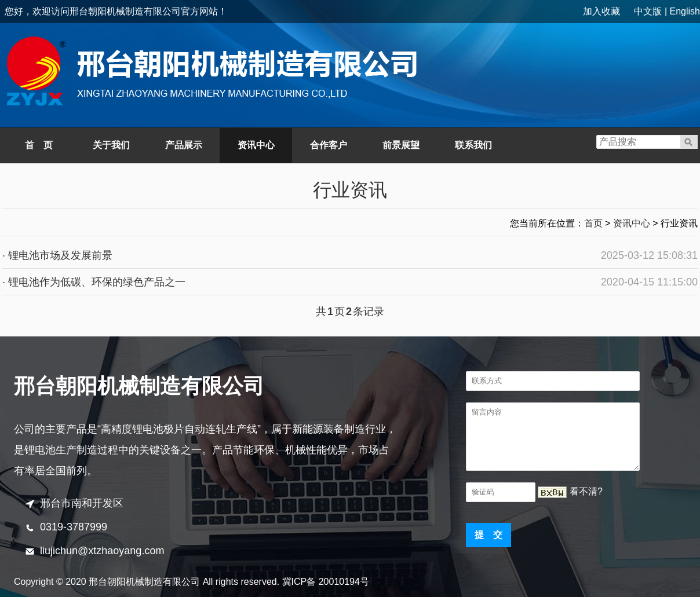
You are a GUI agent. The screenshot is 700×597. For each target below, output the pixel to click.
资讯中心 (256, 145)
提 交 (488, 535)
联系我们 (473, 145)
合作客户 (329, 145)
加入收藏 (601, 11)
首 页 (39, 145)
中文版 (648, 11)
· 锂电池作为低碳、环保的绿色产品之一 (94, 282)
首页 (593, 223)
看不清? (586, 491)
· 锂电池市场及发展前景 (57, 255)
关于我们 (111, 145)
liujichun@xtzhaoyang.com (102, 551)
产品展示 (184, 145)
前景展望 (401, 145)
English (685, 11)
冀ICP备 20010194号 (326, 582)
